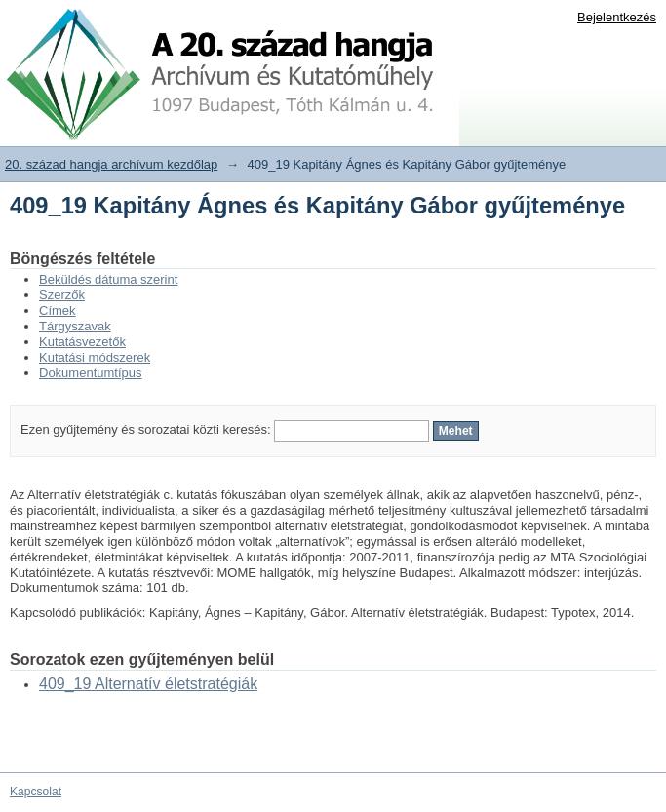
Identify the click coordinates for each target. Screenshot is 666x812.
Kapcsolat (36, 792)
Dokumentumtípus (91, 373)
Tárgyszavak (75, 326)
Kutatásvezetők (82, 342)
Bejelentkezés (617, 17)
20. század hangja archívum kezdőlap (111, 164)
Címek (58, 310)
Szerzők (62, 295)
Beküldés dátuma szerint (108, 279)
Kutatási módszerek (95, 357)
